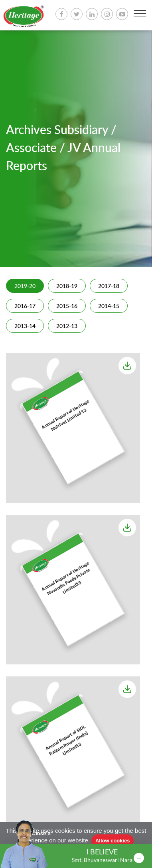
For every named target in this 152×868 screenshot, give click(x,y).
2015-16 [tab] (67, 306)
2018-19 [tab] (67, 286)
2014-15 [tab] (109, 306)
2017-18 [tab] (109, 286)
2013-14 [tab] (25, 326)
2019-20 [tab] (25, 286)
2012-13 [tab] (67, 326)
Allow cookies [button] (113, 841)
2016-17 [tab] (25, 306)
